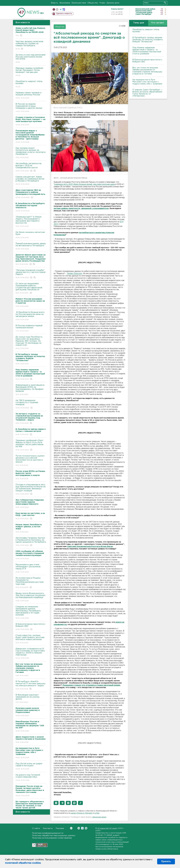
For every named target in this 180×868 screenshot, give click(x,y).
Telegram (82, 828)
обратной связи (99, 817)
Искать (165, 3)
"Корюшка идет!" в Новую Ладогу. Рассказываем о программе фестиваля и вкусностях (31, 222)
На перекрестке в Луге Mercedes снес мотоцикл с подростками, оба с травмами (147, 82)
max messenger (64, 9)
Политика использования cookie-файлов (52, 838)
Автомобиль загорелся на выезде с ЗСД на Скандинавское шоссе (31, 167)
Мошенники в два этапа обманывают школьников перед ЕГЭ (31, 568)
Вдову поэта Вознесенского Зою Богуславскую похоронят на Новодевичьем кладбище (31, 597)
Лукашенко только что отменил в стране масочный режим (91, 685)
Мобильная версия (54, 9)
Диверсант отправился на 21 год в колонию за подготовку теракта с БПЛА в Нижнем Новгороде (31, 654)
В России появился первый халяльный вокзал (31, 328)
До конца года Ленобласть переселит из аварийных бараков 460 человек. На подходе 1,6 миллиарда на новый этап (31, 343)
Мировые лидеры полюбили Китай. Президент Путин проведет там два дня (31, 72)
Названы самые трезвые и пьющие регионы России (31, 95)
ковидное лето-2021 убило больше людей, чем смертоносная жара (85, 184)
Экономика (65, 3)
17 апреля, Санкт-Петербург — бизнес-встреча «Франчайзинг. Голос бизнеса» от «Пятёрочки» (148, 93)
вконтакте (57, 9)
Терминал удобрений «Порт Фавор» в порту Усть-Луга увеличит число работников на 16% (31, 445)
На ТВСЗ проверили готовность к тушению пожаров (31, 404)
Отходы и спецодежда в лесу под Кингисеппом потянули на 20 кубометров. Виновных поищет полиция (31, 489)
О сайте (36, 828)
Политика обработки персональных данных (54, 836)
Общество (93, 3)
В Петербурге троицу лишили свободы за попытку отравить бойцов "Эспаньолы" (148, 40)
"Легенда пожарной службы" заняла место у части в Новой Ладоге (31, 274)
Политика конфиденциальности (48, 833)
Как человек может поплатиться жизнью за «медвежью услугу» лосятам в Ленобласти (31, 153)
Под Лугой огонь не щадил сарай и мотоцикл (31, 766)
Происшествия (79, 3)
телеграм (60, 9)
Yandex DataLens (75, 274)
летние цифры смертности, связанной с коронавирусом (81, 209)
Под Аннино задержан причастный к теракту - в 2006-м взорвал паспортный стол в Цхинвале (147, 51)
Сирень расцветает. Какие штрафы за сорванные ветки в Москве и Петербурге (31, 181)
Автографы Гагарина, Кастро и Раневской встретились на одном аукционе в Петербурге (31, 542)
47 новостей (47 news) (107, 828)
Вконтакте (71, 828)
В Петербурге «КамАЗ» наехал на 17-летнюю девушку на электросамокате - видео (31, 685)
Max (86, 828)
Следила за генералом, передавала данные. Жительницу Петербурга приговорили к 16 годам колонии (31, 613)
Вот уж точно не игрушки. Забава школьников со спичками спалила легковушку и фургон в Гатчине (147, 71)
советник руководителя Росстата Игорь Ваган (90, 547)
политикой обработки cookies (23, 863)
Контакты (48, 828)
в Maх (97, 813)
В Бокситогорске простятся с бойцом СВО (31, 627)
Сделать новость (64, 14)
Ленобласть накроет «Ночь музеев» (31, 84)
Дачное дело (113, 3)
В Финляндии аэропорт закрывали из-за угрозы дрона (31, 699)
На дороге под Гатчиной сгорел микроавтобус (31, 778)
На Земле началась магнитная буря (31, 235)
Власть (54, 3)
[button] (56, 803)
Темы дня (139, 23)
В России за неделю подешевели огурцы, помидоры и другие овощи (31, 108)
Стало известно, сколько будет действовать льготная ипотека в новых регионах (31, 639)
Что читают (158, 23)
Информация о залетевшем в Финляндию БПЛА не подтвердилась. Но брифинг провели (31, 390)
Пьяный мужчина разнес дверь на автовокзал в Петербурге (31, 246)
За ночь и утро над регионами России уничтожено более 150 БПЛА (31, 59)
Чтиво (102, 3)
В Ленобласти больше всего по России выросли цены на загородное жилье (31, 316)
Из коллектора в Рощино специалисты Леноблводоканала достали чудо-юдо (31, 583)
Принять (166, 861)
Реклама (60, 828)
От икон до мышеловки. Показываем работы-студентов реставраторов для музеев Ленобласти (31, 288)
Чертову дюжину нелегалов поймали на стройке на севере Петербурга (31, 45)
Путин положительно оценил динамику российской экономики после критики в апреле (31, 461)
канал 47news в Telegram (82, 813)
